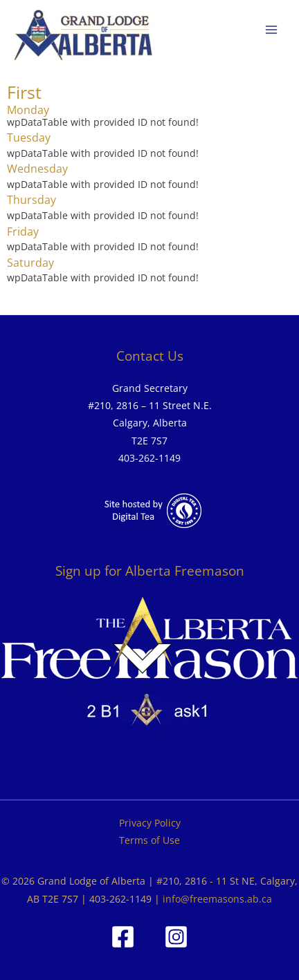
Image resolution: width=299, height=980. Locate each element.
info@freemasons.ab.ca (217, 899)
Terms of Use (149, 840)
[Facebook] (123, 937)
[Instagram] (176, 937)
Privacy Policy (150, 823)
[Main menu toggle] (272, 30)
